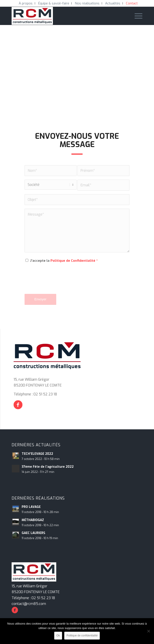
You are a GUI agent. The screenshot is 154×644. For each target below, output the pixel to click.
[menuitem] (26, 3)
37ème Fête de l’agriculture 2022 (48, 467)
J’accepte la (64, 261)
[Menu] (136, 16)
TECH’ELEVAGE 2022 (37, 454)
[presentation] (58, 282)
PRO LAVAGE (31, 507)
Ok (58, 636)
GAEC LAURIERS (33, 533)
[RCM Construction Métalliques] (64, 16)
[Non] (148, 631)
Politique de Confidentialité (73, 261)
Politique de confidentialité (82, 636)
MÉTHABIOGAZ (33, 520)
